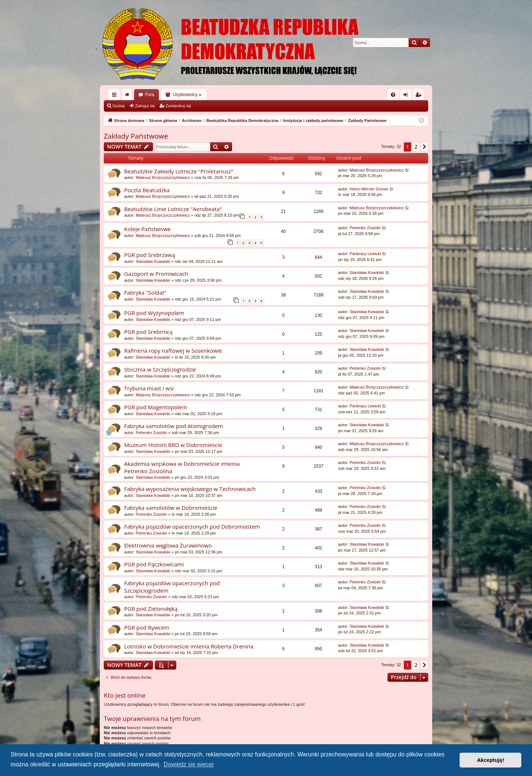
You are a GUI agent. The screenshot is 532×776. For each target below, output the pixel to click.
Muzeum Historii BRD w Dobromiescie (173, 445)
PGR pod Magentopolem (156, 407)
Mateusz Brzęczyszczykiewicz (163, 177)
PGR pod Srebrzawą (150, 255)
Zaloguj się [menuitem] (407, 96)
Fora (150, 95)
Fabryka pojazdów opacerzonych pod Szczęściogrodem (172, 587)
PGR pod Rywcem (147, 627)
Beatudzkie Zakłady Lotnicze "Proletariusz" (179, 171)
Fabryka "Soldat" (145, 292)
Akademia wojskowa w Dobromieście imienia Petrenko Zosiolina (182, 467)
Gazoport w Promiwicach (156, 274)
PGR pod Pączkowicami (154, 564)
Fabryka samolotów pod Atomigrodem (174, 426)
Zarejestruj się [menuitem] (420, 96)
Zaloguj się (145, 106)
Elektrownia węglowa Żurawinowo (168, 545)
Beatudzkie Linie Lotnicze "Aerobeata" (173, 209)
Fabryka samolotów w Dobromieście (171, 508)
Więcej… (116, 96)
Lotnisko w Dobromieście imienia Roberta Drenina (189, 646)
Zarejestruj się (178, 106)
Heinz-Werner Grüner (369, 189)
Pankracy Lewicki (365, 254)
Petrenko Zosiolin (365, 228)
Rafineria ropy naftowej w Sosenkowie (173, 350)
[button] (424, 147)
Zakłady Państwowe (136, 136)
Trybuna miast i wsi (149, 388)
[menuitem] (393, 95)
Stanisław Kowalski (153, 261)
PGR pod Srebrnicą (148, 332)
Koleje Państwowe (147, 229)
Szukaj (118, 106)
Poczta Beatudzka (147, 190)
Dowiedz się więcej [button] (189, 764)
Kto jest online (125, 695)
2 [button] (416, 147)
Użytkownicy (185, 95)
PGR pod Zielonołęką (151, 609)
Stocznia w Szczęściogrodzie (160, 369)
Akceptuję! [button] (491, 760)
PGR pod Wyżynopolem (154, 313)
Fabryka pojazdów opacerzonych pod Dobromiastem (192, 526)
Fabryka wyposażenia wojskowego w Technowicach (190, 489)
